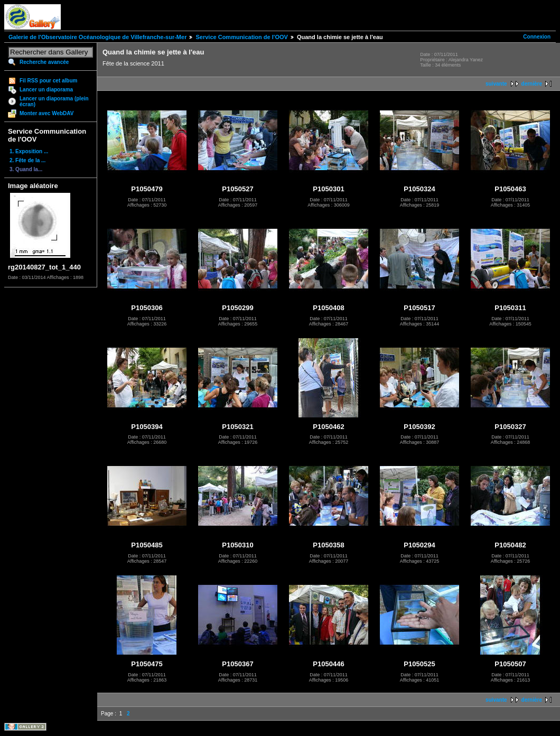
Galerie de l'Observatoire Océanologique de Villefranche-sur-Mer (97, 37)
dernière (532, 84)
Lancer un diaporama (46, 90)
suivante (496, 84)
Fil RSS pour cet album (48, 81)
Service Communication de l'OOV (241, 37)
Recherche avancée (44, 62)
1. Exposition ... (29, 151)
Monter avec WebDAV (46, 113)
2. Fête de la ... (27, 160)
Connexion (537, 37)
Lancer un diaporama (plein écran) (54, 101)
